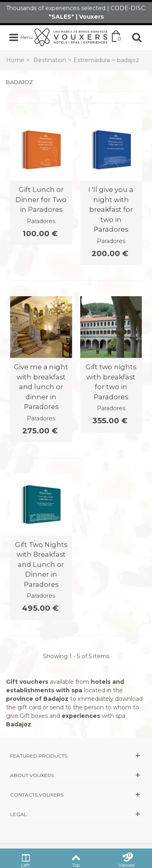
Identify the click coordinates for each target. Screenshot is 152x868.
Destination (50, 60)
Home (15, 60)
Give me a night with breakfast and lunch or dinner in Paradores (41, 387)
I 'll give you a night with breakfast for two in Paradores (111, 209)
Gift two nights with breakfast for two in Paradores (111, 382)
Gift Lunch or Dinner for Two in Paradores (41, 199)
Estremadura (92, 60)
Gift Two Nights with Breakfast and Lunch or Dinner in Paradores (41, 564)
